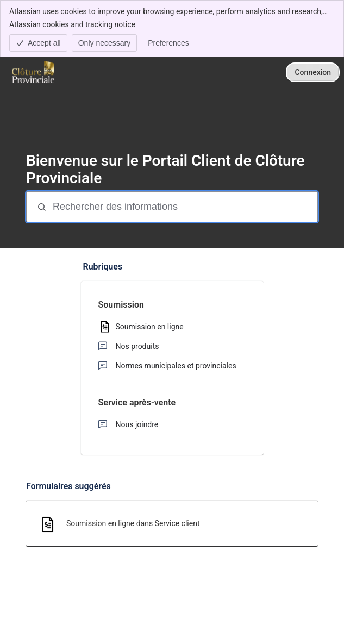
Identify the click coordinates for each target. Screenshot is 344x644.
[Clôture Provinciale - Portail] (33, 72)
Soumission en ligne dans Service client (133, 523)
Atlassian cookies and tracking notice (72, 24)
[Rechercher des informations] (184, 207)
